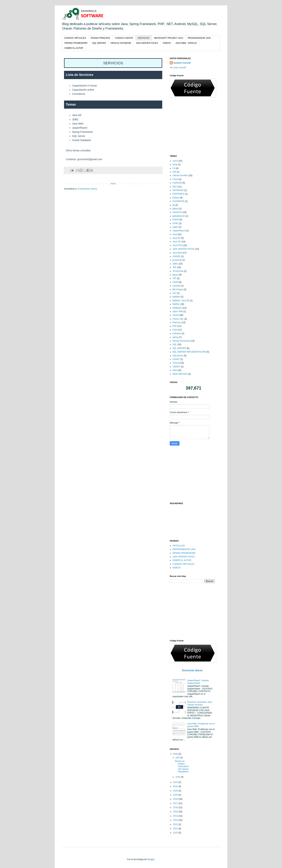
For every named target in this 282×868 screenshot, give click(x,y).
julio (178, 758)
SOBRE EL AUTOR (74, 48)
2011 (176, 829)
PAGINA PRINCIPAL (101, 38)
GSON (176, 220)
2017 (176, 803)
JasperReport (179, 231)
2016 (176, 807)
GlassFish (177, 212)
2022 (176, 786)
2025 (176, 754)
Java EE (177, 238)
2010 (176, 833)
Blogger (151, 859)
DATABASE (178, 190)
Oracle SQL (178, 319)
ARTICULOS (179, 546)
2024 (176, 782)
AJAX (175, 161)
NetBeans (177, 308)
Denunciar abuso (192, 670)
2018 (176, 799)
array (175, 164)
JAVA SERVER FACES (147, 43)
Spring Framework (181, 341)
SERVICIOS (144, 38)
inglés (175, 227)
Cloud (175, 179)
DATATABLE (178, 194)
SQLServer (178, 356)
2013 (176, 820)
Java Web (177, 253)
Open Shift (178, 311)
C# (174, 168)
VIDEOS (167, 43)
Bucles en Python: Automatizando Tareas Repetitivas (182, 766)
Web (175, 370)
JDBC (175, 264)
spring (175, 337)
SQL (175, 344)
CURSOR (177, 183)
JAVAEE (176, 256)
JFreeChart (178, 271)
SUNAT (176, 359)
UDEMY (176, 367)
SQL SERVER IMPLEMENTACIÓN (189, 352)
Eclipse (176, 198)
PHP (175, 326)
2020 (176, 791)
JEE (174, 267)
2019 (176, 795)
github (175, 209)
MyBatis (176, 297)
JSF (174, 278)
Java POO (177, 245)
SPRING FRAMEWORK (76, 43)
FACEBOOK (178, 201)
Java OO (177, 242)
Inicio (113, 184)
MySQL (176, 304)
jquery (175, 275)
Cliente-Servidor (180, 175)
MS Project (178, 290)
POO (175, 330)
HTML (175, 223)
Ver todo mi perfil (178, 68)
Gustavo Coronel (182, 63)
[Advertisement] (197, 126)
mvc (174, 293)
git (174, 205)
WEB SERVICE (180, 374)
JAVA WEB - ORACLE (186, 43)
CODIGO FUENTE (124, 38)
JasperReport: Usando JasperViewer (198, 682)
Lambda (176, 286)
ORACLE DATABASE (121, 43)
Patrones (177, 322)
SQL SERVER (99, 43)
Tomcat (176, 363)
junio (178, 777)
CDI (174, 172)
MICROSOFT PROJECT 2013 (169, 38)
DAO (175, 187)
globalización (179, 216)
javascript (177, 260)
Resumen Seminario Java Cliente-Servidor (200, 703)
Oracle (176, 315)
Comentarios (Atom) (87, 189)
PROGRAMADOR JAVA (199, 38)
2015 (176, 812)
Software (177, 333)
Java (175, 234)
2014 (176, 816)
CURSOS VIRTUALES (75, 38)
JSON (175, 282)
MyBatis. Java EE (181, 301)
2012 (176, 824)
